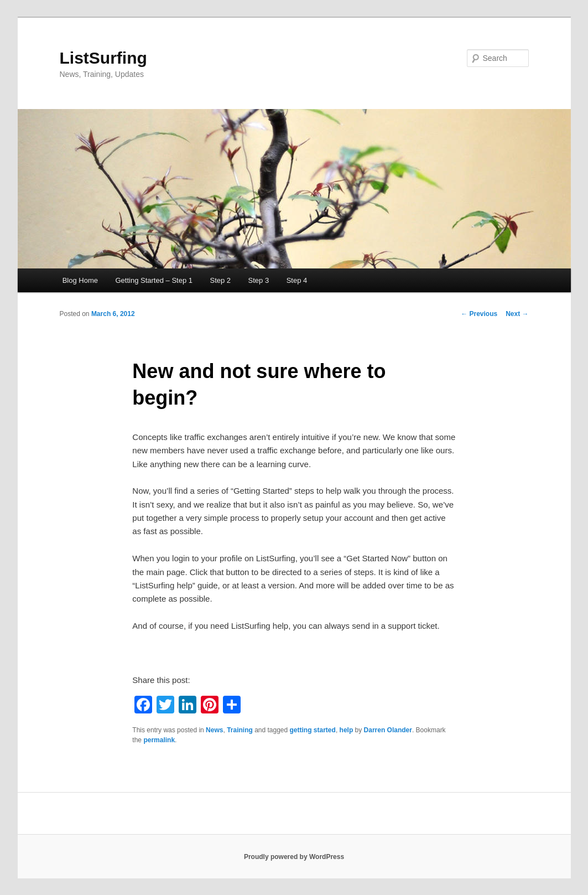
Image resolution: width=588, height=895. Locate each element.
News (214, 730)
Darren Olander (388, 730)
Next (517, 314)
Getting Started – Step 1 (154, 280)
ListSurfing (103, 58)
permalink (159, 740)
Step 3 (259, 280)
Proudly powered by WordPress (294, 857)
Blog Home (80, 280)
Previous (479, 314)
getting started (313, 730)
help (347, 730)
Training (240, 730)
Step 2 (220, 280)
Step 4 (297, 280)
